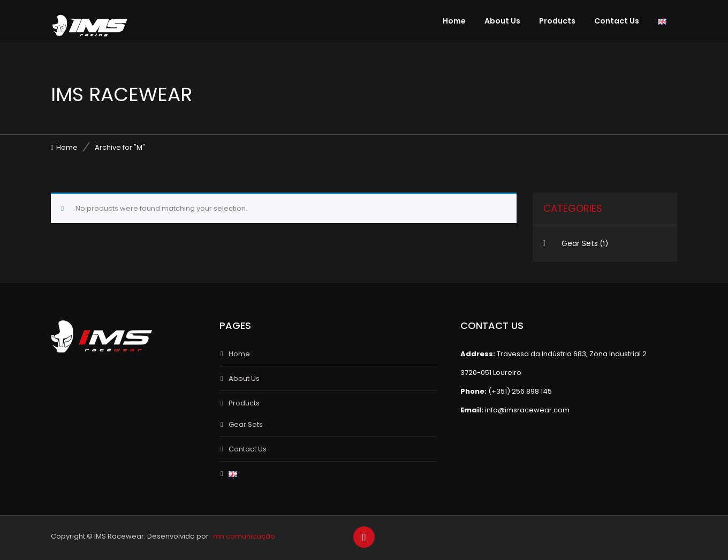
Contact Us (617, 21)
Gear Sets (580, 243)
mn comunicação (244, 536)
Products (557, 21)
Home (454, 21)
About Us (502, 21)
